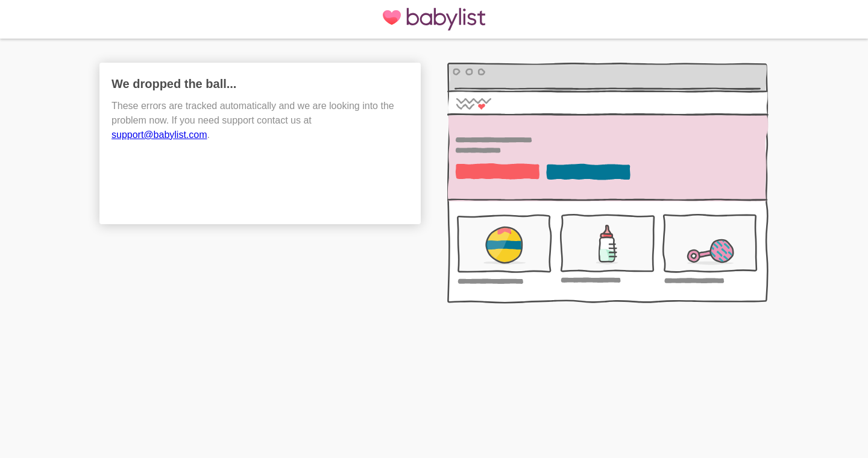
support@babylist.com (159, 135)
